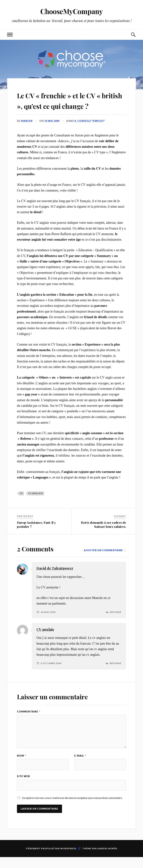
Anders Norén (107, 859)
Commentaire (29, 722)
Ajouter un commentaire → (105, 561)
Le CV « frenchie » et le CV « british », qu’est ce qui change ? (70, 105)
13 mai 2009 (52, 131)
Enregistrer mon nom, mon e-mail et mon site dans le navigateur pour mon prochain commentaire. (72, 809)
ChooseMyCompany (72, 11)
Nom (22, 766)
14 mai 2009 (48, 623)
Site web (23, 787)
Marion (27, 131)
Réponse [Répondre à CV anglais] (115, 674)
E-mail (80, 766)
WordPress (68, 859)
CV (21, 504)
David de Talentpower (55, 579)
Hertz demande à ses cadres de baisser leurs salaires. (103, 535)
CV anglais (36, 504)
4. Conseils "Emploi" (90, 131)
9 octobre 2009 (51, 674)
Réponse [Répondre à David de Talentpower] (115, 623)
